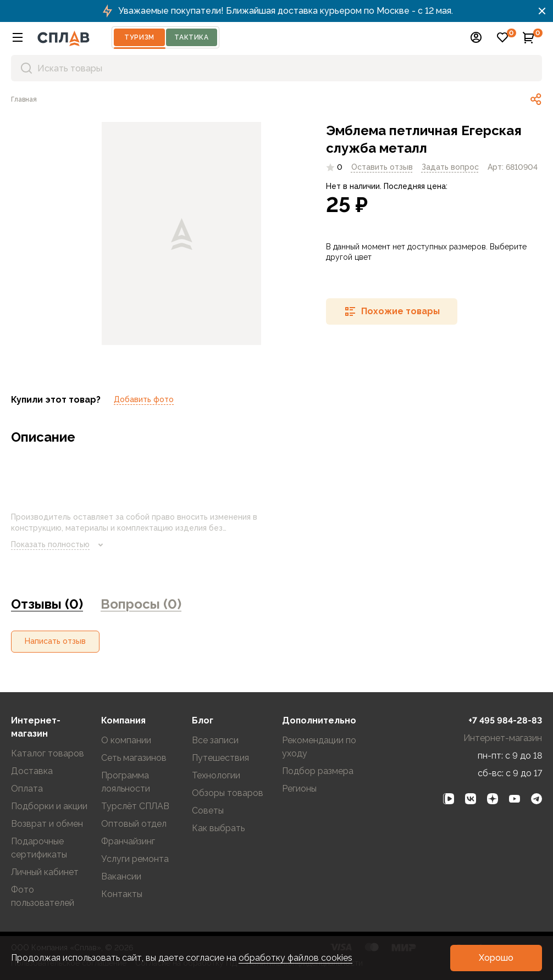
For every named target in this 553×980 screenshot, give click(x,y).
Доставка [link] (32, 771)
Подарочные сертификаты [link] (39, 848)
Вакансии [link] (121, 876)
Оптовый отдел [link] (134, 824)
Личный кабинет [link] (45, 872)
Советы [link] (208, 811)
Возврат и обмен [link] (47, 824)
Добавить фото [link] (144, 399)
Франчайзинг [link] (128, 841)
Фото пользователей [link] (43, 896)
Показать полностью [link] (59, 545)
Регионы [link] (299, 789)
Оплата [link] (27, 789)
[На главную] (63, 37)
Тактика (191, 37)
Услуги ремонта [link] (135, 859)
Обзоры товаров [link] (228, 793)
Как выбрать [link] (218, 828)
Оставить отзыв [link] (382, 167)
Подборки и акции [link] (49, 806)
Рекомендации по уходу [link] (319, 747)
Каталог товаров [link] (48, 753)
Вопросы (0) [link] (141, 604)
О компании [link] (126, 740)
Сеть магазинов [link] (134, 758)
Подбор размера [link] (318, 771)
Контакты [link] (122, 894)
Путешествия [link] (220, 758)
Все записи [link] (215, 740)
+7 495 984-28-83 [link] (505, 720)
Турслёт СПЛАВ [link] (135, 806)
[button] (18, 37)
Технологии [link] (216, 775)
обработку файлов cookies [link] (295, 958)
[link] (24, 99)
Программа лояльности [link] (126, 782)
